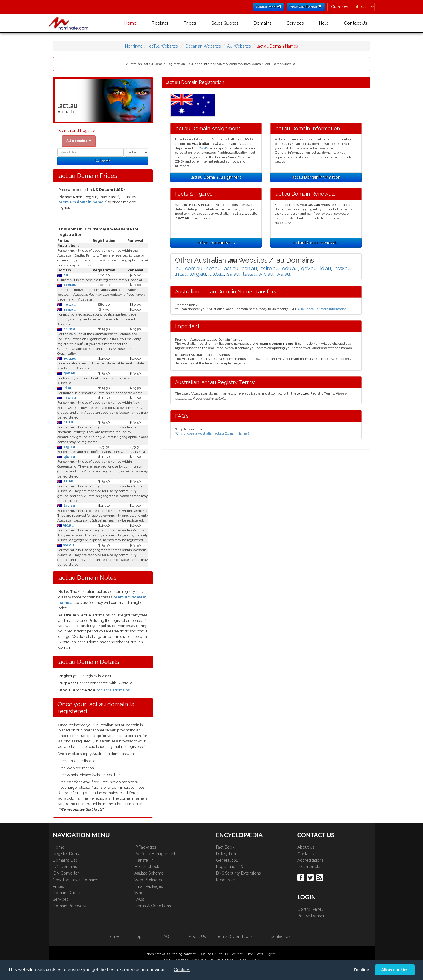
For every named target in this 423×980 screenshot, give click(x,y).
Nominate (134, 46)
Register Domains (69, 854)
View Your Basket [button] (306, 7)
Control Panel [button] (268, 7)
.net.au (69, 305)
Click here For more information (322, 309)
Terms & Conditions (153, 906)
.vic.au (68, 525)
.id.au (67, 388)
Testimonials (309, 867)
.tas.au (68, 506)
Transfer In (144, 860)
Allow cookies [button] (395, 970)
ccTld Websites (163, 46)
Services (295, 23)
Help (324, 23)
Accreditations (311, 860)
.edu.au (69, 358)
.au (65, 275)
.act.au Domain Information (316, 177)
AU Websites (239, 46)
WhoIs (140, 893)
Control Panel (310, 909)
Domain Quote (66, 893)
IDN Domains (65, 867)
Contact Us (356, 23)
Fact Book (225, 847)
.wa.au (68, 545)
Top (138, 936)
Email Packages (149, 886)
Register (160, 23)
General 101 (227, 860)
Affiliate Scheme (149, 873)
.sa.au (67, 481)
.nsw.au (69, 398)
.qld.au (68, 457)
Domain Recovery (69, 906)
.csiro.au (70, 329)
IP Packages (145, 847)
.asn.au (69, 309)
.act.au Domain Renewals (316, 243)
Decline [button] (361, 970)
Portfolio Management (155, 854)
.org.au (68, 447)
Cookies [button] (182, 970)
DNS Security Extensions (238, 873)
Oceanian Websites (203, 46)
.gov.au (68, 373)
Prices (190, 23)
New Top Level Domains (76, 880)
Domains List (65, 860)
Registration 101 (230, 867)
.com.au (69, 285)
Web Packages (148, 880)
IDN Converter (66, 873)
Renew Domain (311, 916)
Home (130, 23)
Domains (263, 23)
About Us (306, 847)
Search (103, 161)
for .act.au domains (113, 690)
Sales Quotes (225, 23)
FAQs (139, 899)
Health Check (147, 867)
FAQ (165, 936)
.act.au (231, 268)
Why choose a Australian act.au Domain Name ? (212, 433)
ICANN (203, 148)
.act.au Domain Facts (216, 243)
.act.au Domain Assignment (216, 177)
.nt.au (67, 422)
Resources (226, 880)
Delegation (226, 854)
